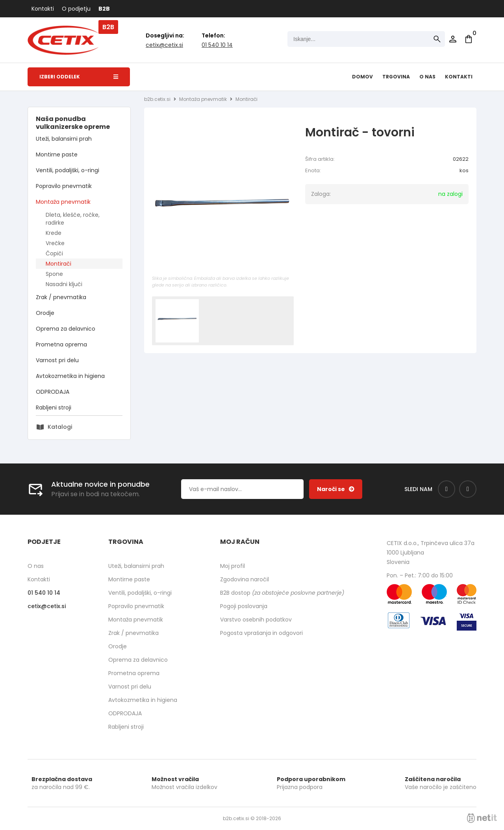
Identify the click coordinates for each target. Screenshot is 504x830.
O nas (427, 77)
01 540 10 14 (217, 45)
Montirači (58, 264)
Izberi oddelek (79, 77)
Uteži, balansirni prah (64, 139)
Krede (54, 233)
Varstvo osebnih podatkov (256, 620)
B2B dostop (282, 593)
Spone (54, 274)
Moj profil (233, 566)
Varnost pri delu (57, 360)
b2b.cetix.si (157, 99)
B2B (104, 9)
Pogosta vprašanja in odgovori (261, 633)
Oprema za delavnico (66, 329)
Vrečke (55, 243)
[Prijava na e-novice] (336, 489)
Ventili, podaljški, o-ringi (68, 170)
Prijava (453, 39)
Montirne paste (57, 154)
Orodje (45, 313)
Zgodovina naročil (245, 579)
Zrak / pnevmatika (61, 297)
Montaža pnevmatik (63, 202)
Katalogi (60, 427)
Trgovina (396, 77)
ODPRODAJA (53, 392)
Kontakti (43, 9)
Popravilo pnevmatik (64, 186)
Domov (362, 77)
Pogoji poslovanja (244, 606)
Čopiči (54, 253)
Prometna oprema (61, 344)
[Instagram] (468, 489)
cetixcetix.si (164, 45)
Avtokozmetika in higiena (70, 376)
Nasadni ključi (64, 284)
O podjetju (76, 9)
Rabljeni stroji (54, 408)
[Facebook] (447, 489)
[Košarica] (469, 39)
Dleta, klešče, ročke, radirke (73, 219)
